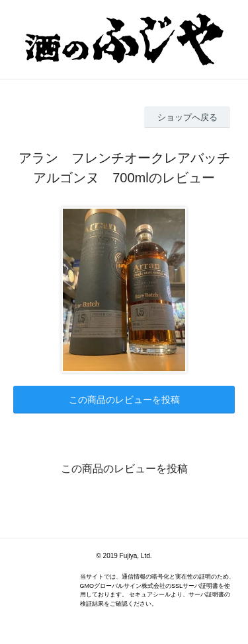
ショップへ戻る (187, 117)
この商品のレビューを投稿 (124, 400)
